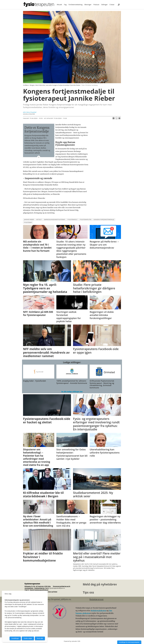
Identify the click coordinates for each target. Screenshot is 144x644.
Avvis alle (40, 638)
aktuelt (39, 220)
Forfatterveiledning (76, 5)
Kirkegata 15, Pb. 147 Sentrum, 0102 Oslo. (38, 586)
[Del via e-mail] (119, 118)
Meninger (88, 5)
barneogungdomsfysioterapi (55, 220)
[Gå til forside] (39, 5)
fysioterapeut (73, 220)
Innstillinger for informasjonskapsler (129, 642)
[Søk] (119, 5)
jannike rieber (29, 220)
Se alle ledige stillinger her (72, 392)
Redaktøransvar (97, 599)
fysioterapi (28, 222)
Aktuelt (59, 5)
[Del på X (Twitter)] (116, 118)
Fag (65, 5)
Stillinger (104, 5)
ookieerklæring (40, 588)
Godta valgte (28, 638)
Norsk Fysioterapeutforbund (39, 590)
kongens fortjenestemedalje (104, 220)
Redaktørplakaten (99, 611)
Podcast (96, 5)
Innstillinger (15, 638)
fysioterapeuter (86, 220)
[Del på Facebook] (114, 118)
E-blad (112, 5)
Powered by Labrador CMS (72, 641)
